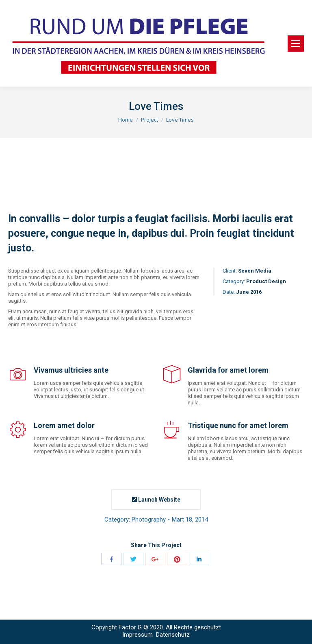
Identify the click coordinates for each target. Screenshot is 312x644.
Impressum (138, 635)
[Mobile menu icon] (296, 44)
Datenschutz (173, 635)
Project (149, 120)
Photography (149, 520)
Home (126, 120)
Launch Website (156, 500)
